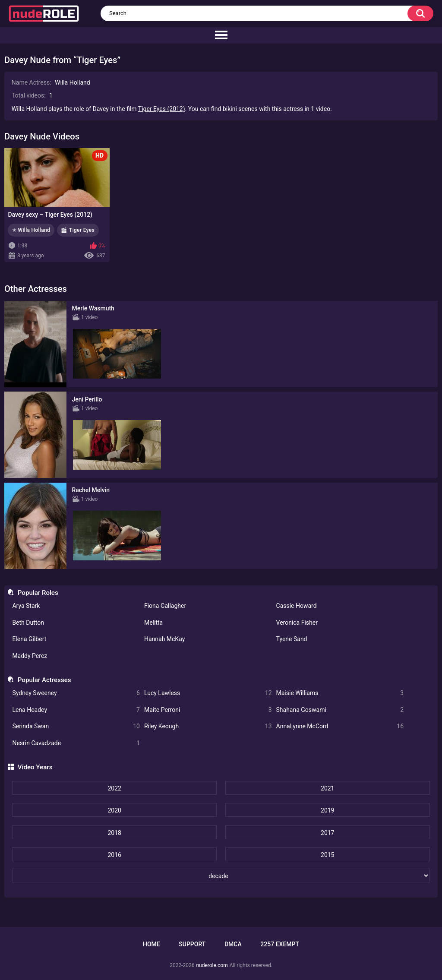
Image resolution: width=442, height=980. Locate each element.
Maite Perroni (208, 710)
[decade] (221, 876)
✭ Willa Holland (31, 230)
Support (192, 944)
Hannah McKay (164, 639)
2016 (114, 855)
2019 (327, 810)
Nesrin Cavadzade (76, 743)
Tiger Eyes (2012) (162, 109)
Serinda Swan (76, 726)
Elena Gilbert (29, 639)
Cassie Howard (297, 606)
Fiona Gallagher (165, 606)
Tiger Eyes (82, 230)
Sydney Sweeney (76, 693)
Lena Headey (76, 710)
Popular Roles (38, 593)
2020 (114, 810)
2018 (114, 833)
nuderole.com (212, 965)
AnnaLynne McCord (340, 726)
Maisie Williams (340, 693)
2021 (327, 788)
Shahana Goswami (340, 710)
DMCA (233, 944)
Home (152, 944)
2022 (114, 788)
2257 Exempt (280, 944)
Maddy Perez (30, 656)
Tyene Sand (292, 639)
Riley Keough (208, 726)
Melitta (153, 623)
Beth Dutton (28, 623)
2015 (327, 855)
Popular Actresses (44, 680)
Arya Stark (26, 606)
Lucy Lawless (208, 693)
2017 (327, 833)
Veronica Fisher (297, 623)
